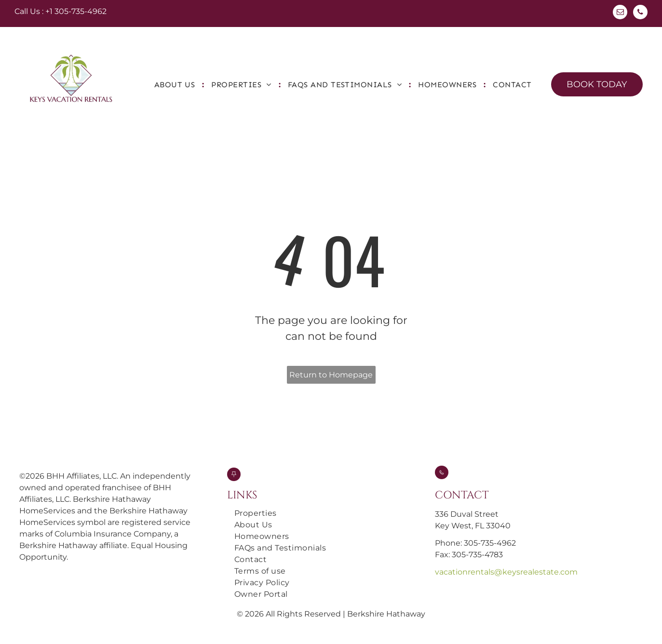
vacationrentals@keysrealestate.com (506, 572)
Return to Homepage (331, 375)
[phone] (640, 13)
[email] (620, 13)
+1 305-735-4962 (76, 11)
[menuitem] (176, 85)
